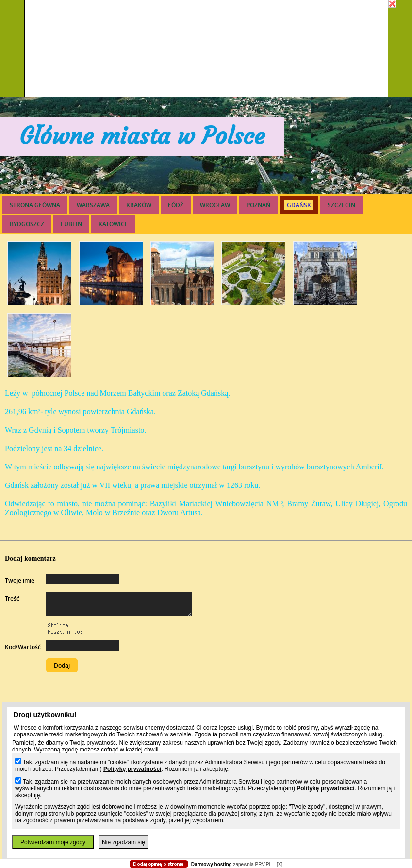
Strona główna (35, 205)
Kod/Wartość (23, 647)
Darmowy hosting (212, 864)
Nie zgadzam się (124, 842)
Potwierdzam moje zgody (53, 842)
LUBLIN (71, 224)
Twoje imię (20, 580)
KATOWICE (113, 224)
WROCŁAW (215, 205)
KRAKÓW (139, 205)
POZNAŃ (258, 205)
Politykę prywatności (132, 769)
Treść (12, 598)
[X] (280, 864)
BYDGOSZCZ (27, 224)
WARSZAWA (93, 205)
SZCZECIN (341, 205)
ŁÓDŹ (176, 205)
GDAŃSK (299, 205)
